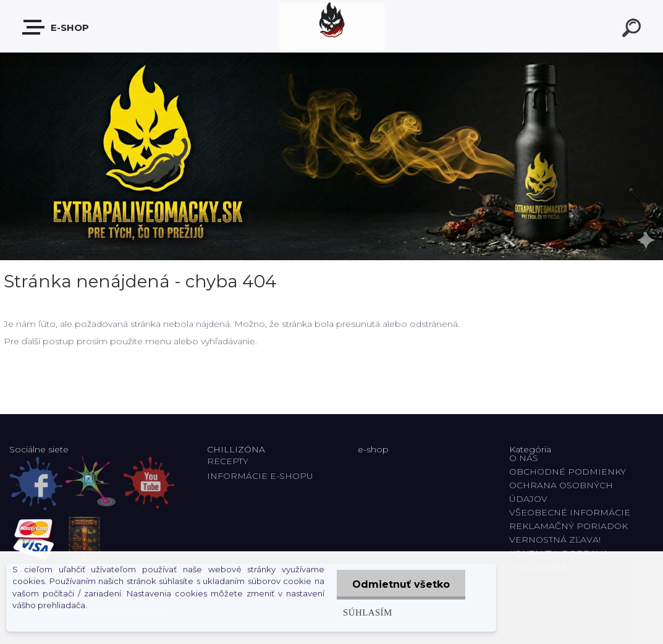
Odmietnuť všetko (401, 584)
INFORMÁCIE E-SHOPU (260, 476)
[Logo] (331, 26)
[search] (633, 30)
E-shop (56, 27)
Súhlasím (368, 612)
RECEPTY (230, 461)
